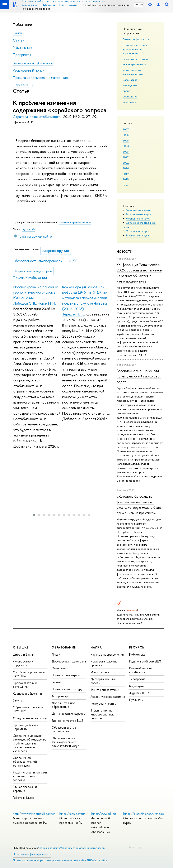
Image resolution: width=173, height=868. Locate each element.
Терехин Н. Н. (73, 314)
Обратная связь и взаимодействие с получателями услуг (65, 742)
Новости (124, 252)
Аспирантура (60, 696)
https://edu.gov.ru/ (72, 814)
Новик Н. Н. (47, 303)
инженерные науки (134, 64)
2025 (126, 140)
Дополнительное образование (64, 705)
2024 (126, 146)
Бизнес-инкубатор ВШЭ (68, 721)
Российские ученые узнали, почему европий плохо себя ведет (139, 376)
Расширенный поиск (29, 70)
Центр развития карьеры (69, 713)
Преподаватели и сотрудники (25, 685)
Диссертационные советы (103, 681)
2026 (126, 135)
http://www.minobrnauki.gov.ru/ (34, 814)
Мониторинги (100, 672)
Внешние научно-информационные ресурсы (102, 714)
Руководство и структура (23, 663)
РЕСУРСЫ (137, 647)
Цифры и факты (24, 654)
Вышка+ (57, 682)
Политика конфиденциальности (32, 854)
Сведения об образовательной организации (25, 761)
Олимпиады (59, 668)
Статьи (19, 40)
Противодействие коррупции (26, 727)
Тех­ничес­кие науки (137, 235)
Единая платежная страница (25, 789)
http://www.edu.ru (104, 814)
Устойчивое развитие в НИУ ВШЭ (29, 674)
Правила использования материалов (41, 78)
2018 (126, 179)
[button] (34, 515)
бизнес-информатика (136, 39)
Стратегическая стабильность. (38, 117)
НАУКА (96, 647)
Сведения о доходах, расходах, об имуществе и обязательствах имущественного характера (30, 743)
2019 (126, 174)
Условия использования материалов (82, 848)
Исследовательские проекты (104, 663)
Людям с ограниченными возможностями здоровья (30, 776)
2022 (126, 157)
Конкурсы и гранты (103, 703)
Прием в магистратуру (67, 689)
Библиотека (137, 654)
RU (136, 5)
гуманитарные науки (135, 59)
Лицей (56, 654)
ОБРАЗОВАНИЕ (64, 647)
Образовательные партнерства (64, 729)
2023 (126, 151)
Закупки (18, 700)
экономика (129, 102)
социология (130, 96)
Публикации (22, 25)
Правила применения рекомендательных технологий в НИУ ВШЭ (53, 860)
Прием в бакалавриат (66, 675)
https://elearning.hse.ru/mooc (143, 814)
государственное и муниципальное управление (135, 49)
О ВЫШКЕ (21, 647)
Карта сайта (100, 860)
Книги (17, 33)
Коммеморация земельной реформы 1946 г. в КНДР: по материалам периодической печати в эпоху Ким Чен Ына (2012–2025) (85, 298)
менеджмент (131, 85)
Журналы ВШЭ (139, 693)
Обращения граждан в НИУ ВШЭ (28, 709)
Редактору (135, 847)
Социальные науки (137, 231)
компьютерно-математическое (133, 72)
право (127, 91)
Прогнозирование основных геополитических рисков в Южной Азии (36, 292)
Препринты (22, 55)
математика (130, 80)
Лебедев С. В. (25, 303)
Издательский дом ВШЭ (145, 661)
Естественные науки (138, 214)
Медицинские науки (138, 218)
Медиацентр (138, 686)
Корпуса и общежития (28, 693)
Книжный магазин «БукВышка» (141, 670)
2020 (126, 168)
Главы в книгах (24, 47)
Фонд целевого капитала (30, 718)
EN (141, 5)
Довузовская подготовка (69, 661)
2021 (126, 163)
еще (125, 185)
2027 (126, 129)
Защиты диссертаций (105, 690)
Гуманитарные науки (138, 210)
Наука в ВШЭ (23, 85)
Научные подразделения (107, 654)
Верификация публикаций (33, 63)
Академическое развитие (108, 697)
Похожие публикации (30, 278)
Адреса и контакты (49, 848)
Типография (137, 679)
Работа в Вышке (23, 798)
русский (28, 229)
